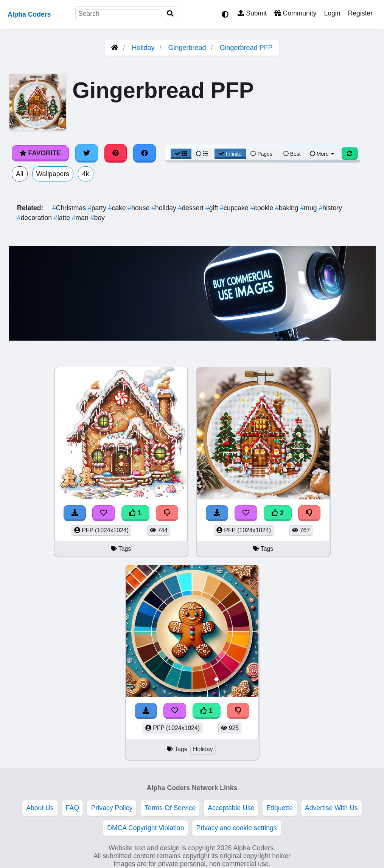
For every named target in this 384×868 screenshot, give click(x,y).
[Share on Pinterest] (116, 153)
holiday (165, 208)
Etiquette (279, 808)
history (330, 208)
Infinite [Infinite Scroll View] (230, 154)
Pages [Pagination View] (261, 154)
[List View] (202, 154)
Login (332, 13)
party (98, 208)
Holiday (143, 48)
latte (63, 218)
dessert (192, 208)
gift (213, 208)
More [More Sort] (323, 154)
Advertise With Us (331, 808)
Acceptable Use (231, 808)
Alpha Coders (29, 14)
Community (295, 13)
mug (309, 208)
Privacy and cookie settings (236, 828)
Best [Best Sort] (292, 154)
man (81, 218)
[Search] (170, 14)
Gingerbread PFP (246, 48)
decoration (35, 218)
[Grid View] (181, 154)
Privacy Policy (112, 808)
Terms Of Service (170, 808)
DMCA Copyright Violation (145, 828)
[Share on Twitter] (87, 153)
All (20, 174)
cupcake (235, 208)
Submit (252, 13)
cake (118, 208)
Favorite (40, 153)
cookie (263, 208)
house (140, 208)
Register (360, 13)
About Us (40, 808)
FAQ (72, 808)
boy (98, 218)
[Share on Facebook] (145, 153)
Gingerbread (187, 48)
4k (86, 174)
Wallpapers (53, 174)
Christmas (70, 208)
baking (288, 208)
